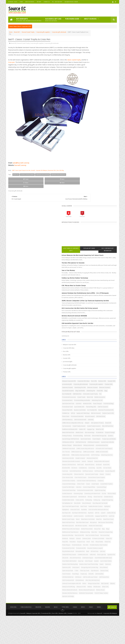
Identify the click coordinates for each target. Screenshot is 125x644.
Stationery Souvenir (90, 227)
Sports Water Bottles (97, 564)
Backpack (113, 368)
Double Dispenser (102, 426)
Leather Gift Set (95, 471)
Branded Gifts (97, 378)
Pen (102, 243)
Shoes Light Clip (97, 552)
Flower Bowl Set (105, 436)
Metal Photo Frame (90, 487)
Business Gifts (89, 188)
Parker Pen (101, 523)
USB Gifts (104, 587)
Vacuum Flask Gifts (90, 269)
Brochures (105, 378)
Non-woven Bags (99, 311)
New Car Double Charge (91, 516)
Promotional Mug (90, 317)
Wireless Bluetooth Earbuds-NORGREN (97, 149)
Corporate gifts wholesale (59, 32)
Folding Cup (106, 442)
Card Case (97, 384)
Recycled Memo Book (108, 542)
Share (29, 173)
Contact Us (47, 2)
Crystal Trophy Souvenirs (92, 301)
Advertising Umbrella (104, 362)
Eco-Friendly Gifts (90, 272)
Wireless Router (106, 619)
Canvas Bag (98, 381)
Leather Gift (105, 304)
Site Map (39, 2)
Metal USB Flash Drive (109, 307)
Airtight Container (90, 365)
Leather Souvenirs (90, 474)
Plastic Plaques (105, 529)
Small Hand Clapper (110, 555)
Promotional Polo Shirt (91, 539)
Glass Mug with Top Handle (92, 452)
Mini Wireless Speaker (91, 497)
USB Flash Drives (100, 285)
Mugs (98, 503)
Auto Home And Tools (91, 256)
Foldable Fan (88, 275)
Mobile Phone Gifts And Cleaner (93, 500)
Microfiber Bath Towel (91, 490)
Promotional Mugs (100, 259)
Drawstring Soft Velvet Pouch (103, 429)
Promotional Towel (90, 262)
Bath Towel (88, 375)
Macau (56, 635)
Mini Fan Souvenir (90, 278)
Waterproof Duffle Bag (91, 609)
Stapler (107, 571)
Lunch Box (101, 256)
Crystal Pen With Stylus (91, 417)
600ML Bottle (102, 356)
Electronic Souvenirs (102, 230)
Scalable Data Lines (105, 548)
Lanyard (87, 471)
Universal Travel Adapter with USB (94, 603)
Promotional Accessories (92, 246)
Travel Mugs (88, 587)
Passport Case (96, 526)
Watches (110, 606)
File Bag (96, 436)
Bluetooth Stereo (97, 375)
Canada (75, 635)
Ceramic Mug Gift (90, 391)
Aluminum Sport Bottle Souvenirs (94, 368)
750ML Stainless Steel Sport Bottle (94, 359)
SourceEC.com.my (20, 159)
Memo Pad (112, 246)
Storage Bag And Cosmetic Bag (93, 577)
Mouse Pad (88, 503)
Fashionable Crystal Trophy (92, 243)
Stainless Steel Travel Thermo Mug (94, 571)
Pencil (103, 526)
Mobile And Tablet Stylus (105, 497)
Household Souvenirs (91, 233)
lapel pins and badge (106, 625)
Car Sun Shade (89, 384)
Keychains (103, 468)
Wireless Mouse (100, 336)
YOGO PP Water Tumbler (92, 625)
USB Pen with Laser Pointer (92, 593)
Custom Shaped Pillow (91, 420)
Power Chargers (89, 259)
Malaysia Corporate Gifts (92, 178)
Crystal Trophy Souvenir (102, 298)
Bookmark (106, 375)
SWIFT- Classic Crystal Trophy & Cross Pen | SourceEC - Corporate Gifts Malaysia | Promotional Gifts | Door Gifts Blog (38, 164)
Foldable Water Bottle (101, 439)
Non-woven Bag (104, 516)
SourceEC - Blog (13, 2)
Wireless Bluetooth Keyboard (93, 619)
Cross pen (23, 64)
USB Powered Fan (106, 593)
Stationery (88, 574)
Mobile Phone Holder (109, 500)
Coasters (87, 397)
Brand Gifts (88, 378)
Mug (94, 503)
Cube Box (101, 417)
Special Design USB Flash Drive (93, 323)
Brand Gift (17, 32)
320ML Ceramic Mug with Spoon (94, 346)
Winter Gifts (97, 613)
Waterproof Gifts (104, 609)
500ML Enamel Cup (90, 352)
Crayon (111, 410)
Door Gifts (88, 185)
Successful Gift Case (53, 19)
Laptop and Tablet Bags (106, 275)
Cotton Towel (103, 410)
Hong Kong (13, 635)
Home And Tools (89, 462)
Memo (100, 481)
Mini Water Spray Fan (107, 494)
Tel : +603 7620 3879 (57, 2)
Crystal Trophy (104, 246)
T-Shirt (99, 580)
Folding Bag (98, 442)
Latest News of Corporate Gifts (90, 74)
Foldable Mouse (89, 439)
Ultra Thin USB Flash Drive (92, 600)
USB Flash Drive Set (103, 330)
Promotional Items (102, 250)
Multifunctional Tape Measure (93, 507)
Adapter (87, 295)
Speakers (103, 320)
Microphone (102, 490)
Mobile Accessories (90, 250)
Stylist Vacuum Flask (90, 580)
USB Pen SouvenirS (102, 266)
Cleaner (113, 394)
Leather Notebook (106, 471)
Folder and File (89, 442)
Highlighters (111, 458)
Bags (104, 237)
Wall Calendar (102, 606)
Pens (108, 526)
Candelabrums (89, 381)
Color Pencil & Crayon (110, 397)
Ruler (97, 545)
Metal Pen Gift (98, 307)
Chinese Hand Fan (90, 394)
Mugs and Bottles (103, 233)
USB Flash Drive (100, 240)
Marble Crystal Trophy (91, 481)
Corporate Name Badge (91, 410)
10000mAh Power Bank (91, 343)
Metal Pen (103, 484)
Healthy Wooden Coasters (92, 458)
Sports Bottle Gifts (102, 262)
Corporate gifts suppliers (43, 32)
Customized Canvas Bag (91, 423)
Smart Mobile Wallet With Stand (93, 558)
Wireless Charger (90, 336)
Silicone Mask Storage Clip (92, 320)
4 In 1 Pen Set (107, 349)
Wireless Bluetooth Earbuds (92, 616)
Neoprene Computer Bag (99, 510)
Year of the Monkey (91, 97)
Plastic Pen (97, 529)
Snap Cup (103, 561)
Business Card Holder (102, 269)
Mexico (83, 635)
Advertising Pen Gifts (103, 227)
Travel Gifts (98, 237)
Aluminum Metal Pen (102, 365)
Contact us (112, 635)
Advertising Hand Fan (91, 362)
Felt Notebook (89, 436)
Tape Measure (89, 584)
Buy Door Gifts (29, 19)
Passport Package (90, 314)
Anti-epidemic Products (97, 295)
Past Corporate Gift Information (111, 74)
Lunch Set (101, 478)
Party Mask (88, 526)
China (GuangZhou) (26, 635)
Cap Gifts (105, 381)
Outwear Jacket (102, 519)
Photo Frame (88, 282)
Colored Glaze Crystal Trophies (93, 401)
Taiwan (99, 635)
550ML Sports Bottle (102, 352)
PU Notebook (109, 311)
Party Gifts (109, 523)
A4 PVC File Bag (109, 359)
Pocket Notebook (90, 532)
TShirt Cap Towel (107, 580)
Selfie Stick (88, 552)
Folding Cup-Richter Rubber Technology (97, 105)
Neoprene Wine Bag (90, 513)
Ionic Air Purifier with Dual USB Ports (95, 465)
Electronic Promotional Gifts (104, 272)
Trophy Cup (96, 587)
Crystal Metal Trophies (100, 413)
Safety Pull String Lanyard (92, 548)
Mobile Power (89, 311)
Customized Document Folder (108, 423)
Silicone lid (88, 555)
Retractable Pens (89, 545)
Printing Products (101, 314)
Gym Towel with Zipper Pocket (93, 455)
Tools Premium (108, 584)
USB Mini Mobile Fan (100, 590)
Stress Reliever (108, 577)
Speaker (87, 564)
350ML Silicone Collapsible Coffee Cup (103, 291)
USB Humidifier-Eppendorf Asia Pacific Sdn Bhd (100, 156)
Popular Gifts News (100, 74)
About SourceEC (30, 2)
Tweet (15, 173)
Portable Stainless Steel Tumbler (94, 535)
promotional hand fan (103, 339)
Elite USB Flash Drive (105, 301)
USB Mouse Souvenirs (91, 333)
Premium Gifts (89, 205)
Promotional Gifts (104, 539)
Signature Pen (106, 552)
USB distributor (102, 597)
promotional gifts (90, 195)
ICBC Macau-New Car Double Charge (96, 112)
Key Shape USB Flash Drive (92, 468)
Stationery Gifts (96, 574)
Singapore (38, 635)
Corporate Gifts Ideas (91, 181)
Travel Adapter (89, 327)
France (91, 635)
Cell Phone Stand (101, 388)
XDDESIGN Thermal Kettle (109, 622)
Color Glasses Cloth (97, 397)
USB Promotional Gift (91, 597)
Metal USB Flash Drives (103, 487)
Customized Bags (103, 420)
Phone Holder (89, 529)
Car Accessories (89, 298)
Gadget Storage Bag (90, 446)
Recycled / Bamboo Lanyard (92, 542)
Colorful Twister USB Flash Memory (94, 407)
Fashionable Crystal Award (108, 433)
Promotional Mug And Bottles (93, 253)
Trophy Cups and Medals (101, 327)
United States (65, 635)
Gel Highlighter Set (103, 446)
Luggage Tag (88, 307)
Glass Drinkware (97, 449)
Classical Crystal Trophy (28, 32)
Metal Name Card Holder (92, 484)
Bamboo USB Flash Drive (108, 372)
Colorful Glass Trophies (91, 404)
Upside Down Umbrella (105, 333)
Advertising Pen (89, 237)
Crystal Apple (88, 413)
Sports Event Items (108, 323)
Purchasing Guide (72, 18)
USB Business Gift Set (91, 330)
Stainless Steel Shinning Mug (93, 568)
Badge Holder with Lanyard (92, 372)
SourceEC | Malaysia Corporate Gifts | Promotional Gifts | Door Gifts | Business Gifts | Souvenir (46, 641)
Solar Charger (111, 561)
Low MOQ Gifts (100, 474)
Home (21, 2)
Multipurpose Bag (108, 507)
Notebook (113, 516)
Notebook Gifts (110, 256)
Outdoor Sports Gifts (102, 278)
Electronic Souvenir (90, 230)
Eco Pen (87, 433)
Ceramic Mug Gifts (101, 391)
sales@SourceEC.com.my (71, 2)
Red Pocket (99, 317)
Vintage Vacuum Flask (91, 606)
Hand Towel (106, 455)
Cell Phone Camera (90, 388)
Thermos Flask (98, 584)
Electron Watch (95, 433)
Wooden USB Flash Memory (92, 622)
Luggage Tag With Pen (91, 478)
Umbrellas (88, 291)
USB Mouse (111, 590)
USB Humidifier (89, 590)
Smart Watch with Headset (92, 561)
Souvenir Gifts (89, 191)
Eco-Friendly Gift (89, 240)
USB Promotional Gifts (103, 288)
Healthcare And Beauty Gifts (92, 304)
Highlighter (104, 458)
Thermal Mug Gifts (90, 266)
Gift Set (95, 275)
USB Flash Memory (90, 288)
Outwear (94, 519)
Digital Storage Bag (90, 426)
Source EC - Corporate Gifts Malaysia (107, 641)
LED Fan (110, 468)
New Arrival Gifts (102, 513)
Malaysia (48, 635)
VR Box (107, 603)
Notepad (87, 519)
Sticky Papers (106, 574)
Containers (109, 407)
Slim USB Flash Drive (98, 555)
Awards (106, 368)
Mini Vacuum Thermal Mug (92, 494)
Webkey (112, 609)
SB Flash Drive (104, 545)
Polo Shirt (99, 532)
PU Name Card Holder (91, 523)
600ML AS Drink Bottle (91, 356)
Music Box (88, 510)
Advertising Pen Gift (108, 253)
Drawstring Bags (89, 429)
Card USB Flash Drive (107, 384)
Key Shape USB (110, 465)
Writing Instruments (90, 339)
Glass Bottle (88, 449)
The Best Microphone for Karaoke (96, 90)
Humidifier (98, 462)
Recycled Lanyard (90, 285)
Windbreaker (88, 613)
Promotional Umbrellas (100, 282)
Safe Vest (112, 545)
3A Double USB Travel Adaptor (93, 349)
